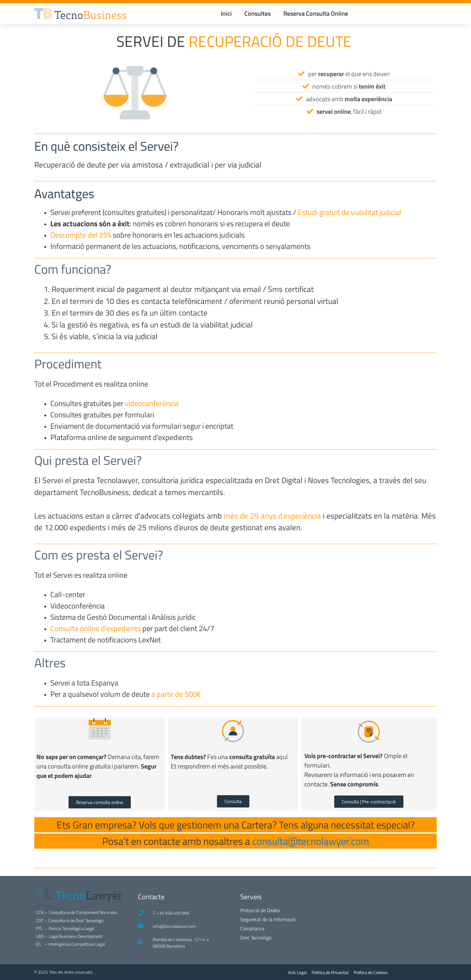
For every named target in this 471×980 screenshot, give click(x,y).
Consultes (258, 13)
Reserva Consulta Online (316, 13)
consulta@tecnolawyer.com (311, 841)
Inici (226, 13)
